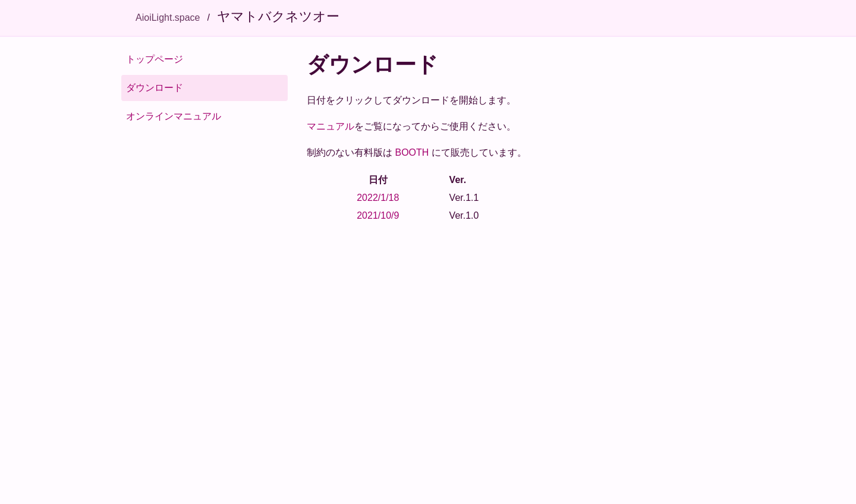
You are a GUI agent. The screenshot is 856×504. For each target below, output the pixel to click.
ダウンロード (155, 88)
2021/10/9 (378, 215)
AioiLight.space (168, 18)
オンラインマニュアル (174, 116)
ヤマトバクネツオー (278, 16)
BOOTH (412, 152)
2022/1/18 (378, 198)
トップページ (155, 59)
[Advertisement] (521, 323)
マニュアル (331, 126)
